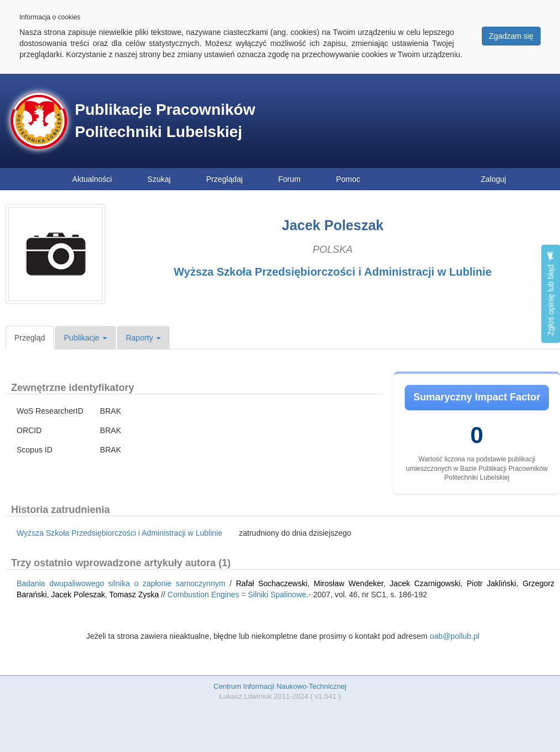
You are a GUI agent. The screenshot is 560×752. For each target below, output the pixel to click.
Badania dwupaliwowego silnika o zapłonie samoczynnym (121, 583)
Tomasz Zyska (134, 595)
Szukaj (159, 179)
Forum (289, 179)
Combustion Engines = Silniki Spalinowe (237, 595)
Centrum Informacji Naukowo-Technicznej (280, 686)
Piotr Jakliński (492, 583)
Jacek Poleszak (78, 595)
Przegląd (30, 338)
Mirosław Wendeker (349, 583)
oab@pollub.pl (455, 636)
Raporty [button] (143, 338)
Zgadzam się (511, 36)
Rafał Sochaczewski (271, 583)
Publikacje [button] (85, 338)
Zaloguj (493, 179)
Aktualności (92, 179)
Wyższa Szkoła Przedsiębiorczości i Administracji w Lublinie (333, 272)
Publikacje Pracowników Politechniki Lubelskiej (165, 121)
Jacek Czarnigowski (425, 583)
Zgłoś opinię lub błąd (551, 294)
